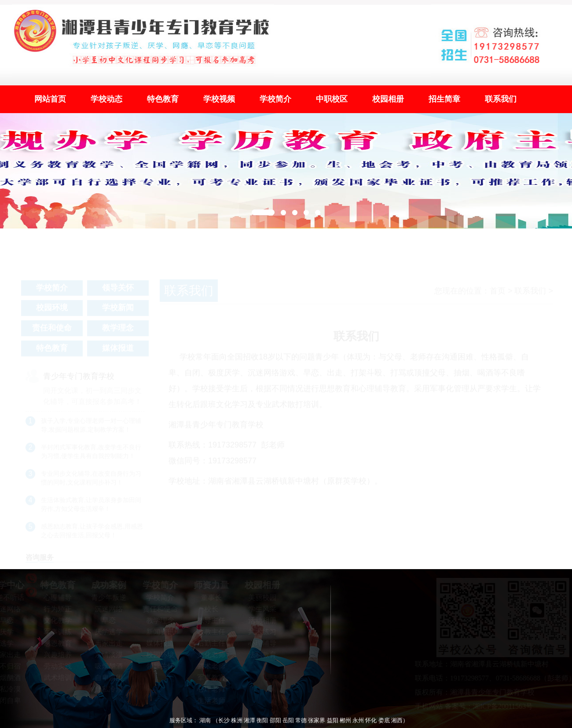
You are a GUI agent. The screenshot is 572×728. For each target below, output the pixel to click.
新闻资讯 (158, 632)
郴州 (345, 720)
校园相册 (388, 99)
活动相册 (260, 620)
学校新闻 (118, 310)
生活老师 (209, 700)
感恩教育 (55, 643)
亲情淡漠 (106, 655)
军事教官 (209, 678)
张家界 (317, 720)
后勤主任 (209, 643)
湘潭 (249, 720)
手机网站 (432, 706)
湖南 (205, 720)
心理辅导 (55, 597)
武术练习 (260, 632)
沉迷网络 (106, 609)
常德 (301, 720)
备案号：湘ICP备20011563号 (491, 706)
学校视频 (219, 99)
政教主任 (209, 632)
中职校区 (332, 99)
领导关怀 (118, 290)
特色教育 (163, 99)
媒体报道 (118, 351)
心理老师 (209, 689)
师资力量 (209, 585)
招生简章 (444, 99)
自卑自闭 (106, 678)
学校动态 (106, 99)
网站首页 (50, 99)
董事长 (209, 597)
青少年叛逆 (106, 597)
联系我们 (501, 99)
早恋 (106, 620)
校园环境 (52, 310)
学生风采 (260, 609)
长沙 (224, 720)
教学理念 (118, 331)
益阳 (333, 720)
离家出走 (106, 643)
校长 (209, 609)
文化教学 (55, 620)
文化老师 (209, 655)
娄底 (384, 720)
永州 (358, 720)
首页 (498, 294)
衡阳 (262, 720)
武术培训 (55, 678)
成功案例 (106, 585)
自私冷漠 (106, 689)
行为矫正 (55, 609)
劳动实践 (55, 666)
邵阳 (275, 720)
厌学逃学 (106, 632)
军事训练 (55, 632)
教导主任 (209, 620)
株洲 (237, 720)
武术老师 (209, 666)
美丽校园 (260, 597)
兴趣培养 (55, 655)
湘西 (397, 720)
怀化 (371, 720)
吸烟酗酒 (106, 666)
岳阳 (288, 720)
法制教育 (260, 655)
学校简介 (275, 99)
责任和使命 (52, 331)
